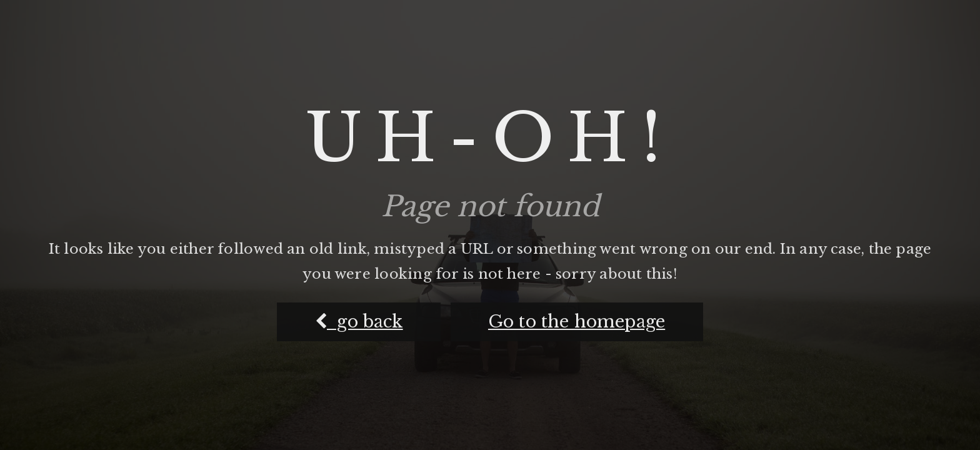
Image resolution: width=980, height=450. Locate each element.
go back (359, 322)
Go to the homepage (577, 322)
